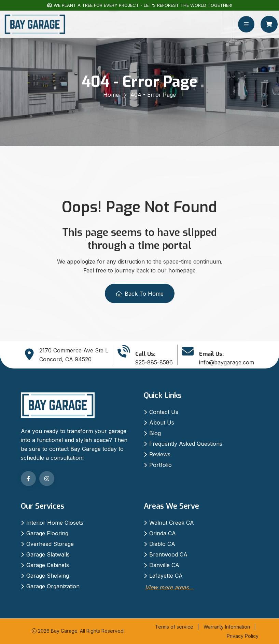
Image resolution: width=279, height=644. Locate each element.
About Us (162, 422)
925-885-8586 (154, 362)
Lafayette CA (166, 576)
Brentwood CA (168, 554)
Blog (155, 433)
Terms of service (174, 627)
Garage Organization (53, 586)
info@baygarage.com (227, 362)
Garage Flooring (47, 533)
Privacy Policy (243, 636)
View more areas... (169, 587)
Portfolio (161, 465)
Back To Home (140, 294)
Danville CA (164, 565)
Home (111, 95)
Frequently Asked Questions (186, 444)
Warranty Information (227, 627)
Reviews (160, 454)
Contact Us (164, 412)
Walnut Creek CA (172, 523)
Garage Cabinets (48, 565)
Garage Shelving (48, 576)
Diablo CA (162, 544)
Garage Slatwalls (48, 554)
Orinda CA (163, 533)
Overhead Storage (50, 544)
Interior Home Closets (55, 523)
